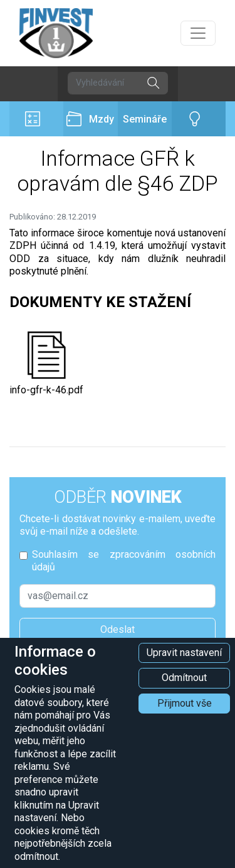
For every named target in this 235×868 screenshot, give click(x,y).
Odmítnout (184, 678)
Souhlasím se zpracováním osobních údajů (124, 561)
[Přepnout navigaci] (198, 33)
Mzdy (90, 119)
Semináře (145, 119)
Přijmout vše (185, 703)
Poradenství (199, 119)
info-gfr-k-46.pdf (46, 364)
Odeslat (118, 629)
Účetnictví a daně (36, 119)
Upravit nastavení (184, 653)
